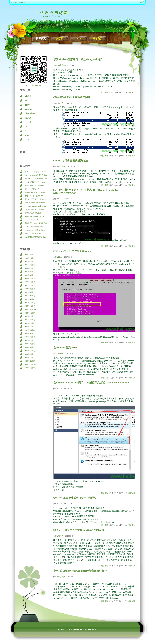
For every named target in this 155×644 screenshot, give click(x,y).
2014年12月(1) (30, 327)
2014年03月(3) (30, 351)
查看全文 (132, 92)
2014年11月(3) (30, 330)
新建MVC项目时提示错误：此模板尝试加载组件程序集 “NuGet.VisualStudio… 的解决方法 (36, 233)
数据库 (27, 105)
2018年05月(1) (30, 261)
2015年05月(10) (30, 309)
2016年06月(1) (30, 282)
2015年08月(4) (30, 299)
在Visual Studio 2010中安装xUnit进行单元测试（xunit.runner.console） (36, 192)
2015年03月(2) (30, 316)
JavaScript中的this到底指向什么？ (36, 209)
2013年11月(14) (30, 364)
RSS (79, 38)
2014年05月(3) (30, 344)
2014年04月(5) (30, 347)
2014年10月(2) (30, 334)
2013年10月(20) (30, 368)
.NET (26, 100)
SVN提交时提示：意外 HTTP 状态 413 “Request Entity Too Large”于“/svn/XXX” (36, 182)
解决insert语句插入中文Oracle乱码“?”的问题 (36, 199)
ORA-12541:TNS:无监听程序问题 (36, 175)
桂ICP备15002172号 (92, 629)
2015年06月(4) (30, 306)
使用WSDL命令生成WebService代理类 (36, 196)
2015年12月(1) (30, 289)
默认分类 (28, 96)
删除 (107, 92)
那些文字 (28, 118)
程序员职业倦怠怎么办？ (34, 213)
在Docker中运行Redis (32, 189)
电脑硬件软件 (30, 113)
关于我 (60, 38)
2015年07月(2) (30, 303)
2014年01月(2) (30, 358)
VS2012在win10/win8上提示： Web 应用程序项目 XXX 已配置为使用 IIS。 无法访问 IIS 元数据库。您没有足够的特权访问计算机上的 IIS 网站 (36, 206)
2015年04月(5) (30, 313)
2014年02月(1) (30, 354)
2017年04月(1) (30, 275)
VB (26, 126)
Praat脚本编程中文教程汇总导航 (36, 237)
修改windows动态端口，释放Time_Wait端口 (36, 172)
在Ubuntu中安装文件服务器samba (36, 185)
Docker (27, 135)
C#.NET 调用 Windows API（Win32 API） (36, 227)
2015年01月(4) (30, 323)
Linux (27, 139)
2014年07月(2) (30, 340)
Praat (26, 131)
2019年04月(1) (30, 258)
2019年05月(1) (30, 254)
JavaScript (28, 109)
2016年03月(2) (30, 285)
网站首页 (14, 2)
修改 (102, 92)
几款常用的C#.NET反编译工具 (36, 223)
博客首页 (22, 2)
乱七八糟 (28, 122)
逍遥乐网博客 (36, 86)
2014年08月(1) (30, 337)
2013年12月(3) (30, 361)
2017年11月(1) (30, 268)
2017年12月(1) (30, 265)
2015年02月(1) (30, 320)
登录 (142, 2)
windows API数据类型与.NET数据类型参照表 (36, 230)
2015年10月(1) (30, 292)
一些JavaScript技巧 (31, 220)
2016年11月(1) (30, 279)
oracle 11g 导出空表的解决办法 (36, 178)
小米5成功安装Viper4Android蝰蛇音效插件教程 (36, 203)
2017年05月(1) (30, 272)
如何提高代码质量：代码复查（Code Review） (36, 216)
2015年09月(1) (30, 296)
